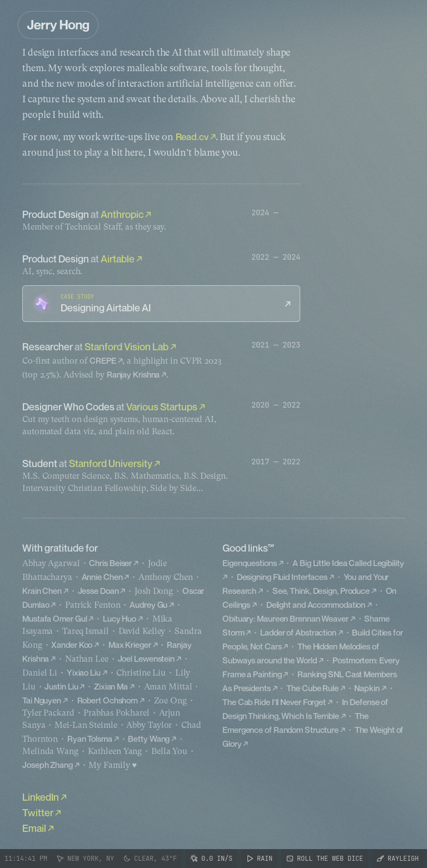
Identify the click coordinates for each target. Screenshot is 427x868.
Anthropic (122, 214)
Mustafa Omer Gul (54, 618)
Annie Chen (102, 577)
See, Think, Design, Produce (321, 591)
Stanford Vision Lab (126, 346)
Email (34, 828)
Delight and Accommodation (316, 604)
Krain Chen (42, 591)
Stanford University (111, 463)
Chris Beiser (110, 563)
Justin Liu (61, 686)
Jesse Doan (98, 591)
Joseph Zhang (48, 765)
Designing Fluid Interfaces (282, 577)
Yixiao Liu (84, 672)
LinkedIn (41, 797)
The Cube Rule (312, 688)
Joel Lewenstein (147, 658)
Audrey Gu (148, 604)
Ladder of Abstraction (298, 632)
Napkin (367, 688)
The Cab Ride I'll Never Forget (274, 702)
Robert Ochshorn (108, 700)
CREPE (103, 360)
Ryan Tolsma (90, 738)
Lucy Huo (120, 618)
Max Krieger (130, 644)
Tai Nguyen (42, 700)
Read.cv (192, 137)
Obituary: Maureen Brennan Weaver (286, 618)
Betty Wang (149, 738)
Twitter (38, 812)
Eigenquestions (250, 563)
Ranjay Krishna (133, 374)
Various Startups (162, 406)
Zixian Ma (111, 686)
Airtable (118, 259)
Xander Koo (72, 644)
